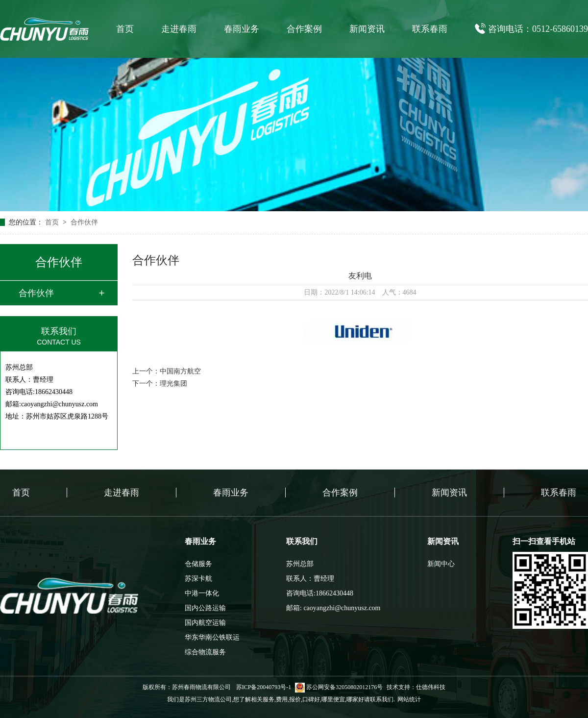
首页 (125, 29)
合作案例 (304, 29)
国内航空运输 (205, 623)
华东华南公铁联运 (212, 637)
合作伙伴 (84, 222)
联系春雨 (430, 29)
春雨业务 (242, 29)
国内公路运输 (205, 608)
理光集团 (173, 384)
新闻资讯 (367, 29)
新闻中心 (441, 564)
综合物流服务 (205, 652)
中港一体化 (202, 593)
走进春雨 (179, 29)
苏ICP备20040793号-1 (264, 687)
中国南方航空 (180, 371)
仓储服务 (198, 564)
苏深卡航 (198, 579)
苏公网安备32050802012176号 (339, 687)
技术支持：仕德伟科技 (416, 687)
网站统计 (409, 699)
